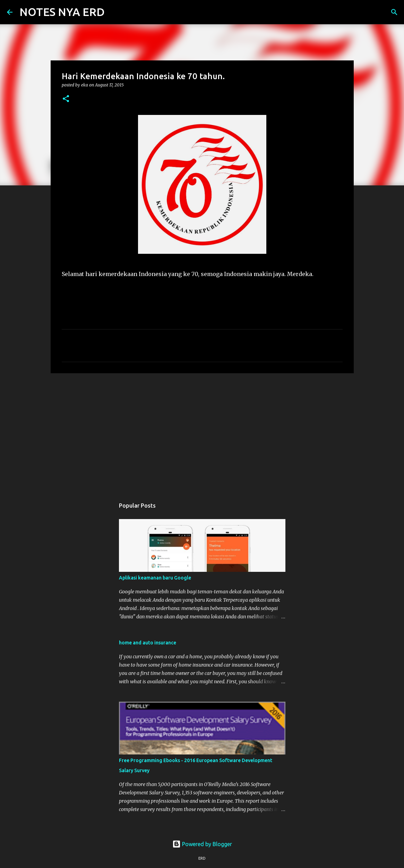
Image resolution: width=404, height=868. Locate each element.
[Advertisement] (202, 432)
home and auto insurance (148, 643)
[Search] (114, 12)
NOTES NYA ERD (62, 12)
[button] (66, 99)
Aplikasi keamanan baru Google (155, 578)
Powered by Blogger (202, 844)
